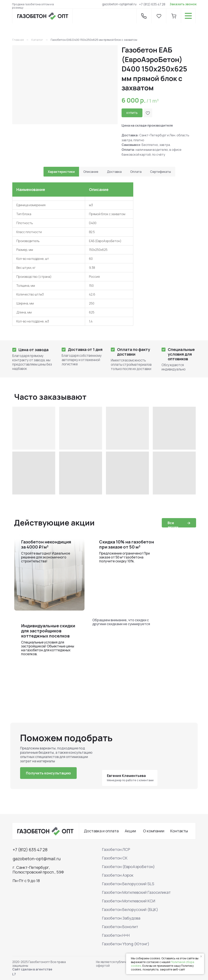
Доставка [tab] (114, 172)
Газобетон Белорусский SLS (128, 884)
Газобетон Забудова (121, 918)
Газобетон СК (115, 858)
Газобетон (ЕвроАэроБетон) (128, 867)
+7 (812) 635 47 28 (152, 4)
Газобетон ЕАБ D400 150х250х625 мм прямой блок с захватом (94, 40)
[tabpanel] (104, 257)
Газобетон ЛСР (116, 849)
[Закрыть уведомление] (201, 956)
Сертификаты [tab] (160, 172)
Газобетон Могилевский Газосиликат (136, 892)
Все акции (173, 525)
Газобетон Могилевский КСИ (129, 901)
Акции (130, 831)
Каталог (37, 40)
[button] (48, 773)
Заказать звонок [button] (183, 4)
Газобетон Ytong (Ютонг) (126, 944)
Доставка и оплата (101, 831)
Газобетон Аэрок (118, 875)
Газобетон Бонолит (120, 927)
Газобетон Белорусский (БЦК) (130, 909)
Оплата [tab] (136, 172)
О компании (154, 831)
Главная (18, 40)
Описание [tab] (91, 172)
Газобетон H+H (116, 935)
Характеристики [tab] (61, 172)
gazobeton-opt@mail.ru (119, 4)
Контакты (179, 831)
